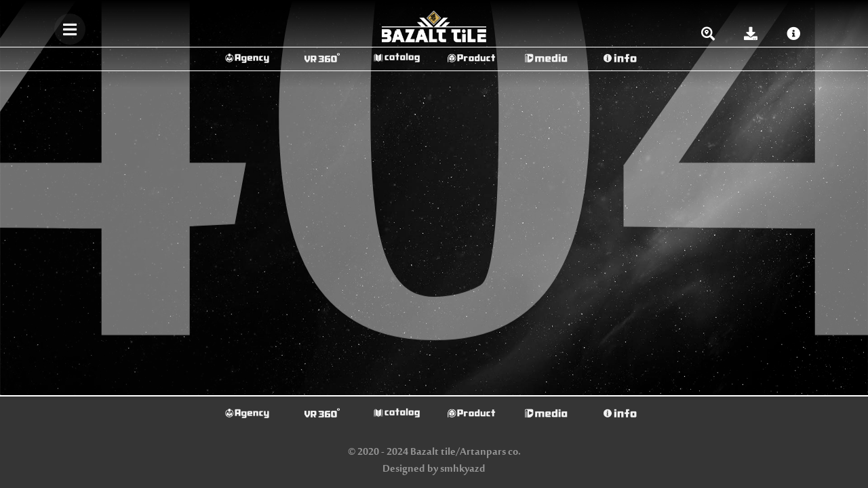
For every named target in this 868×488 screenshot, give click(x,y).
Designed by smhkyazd (434, 469)
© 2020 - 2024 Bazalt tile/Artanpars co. (434, 452)
